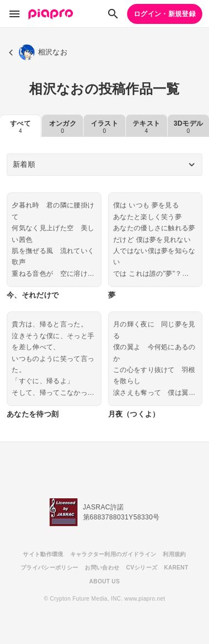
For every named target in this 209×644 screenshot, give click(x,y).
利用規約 (174, 554)
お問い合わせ (102, 568)
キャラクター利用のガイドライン (113, 554)
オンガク (63, 127)
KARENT (176, 568)
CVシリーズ (142, 568)
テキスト (146, 127)
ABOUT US (104, 581)
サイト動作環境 (43, 554)
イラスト (104, 127)
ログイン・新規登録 (165, 14)
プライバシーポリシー (49, 568)
